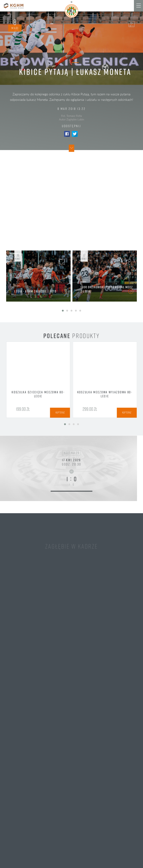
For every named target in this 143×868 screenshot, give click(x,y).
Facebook (67, 134)
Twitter (75, 134)
